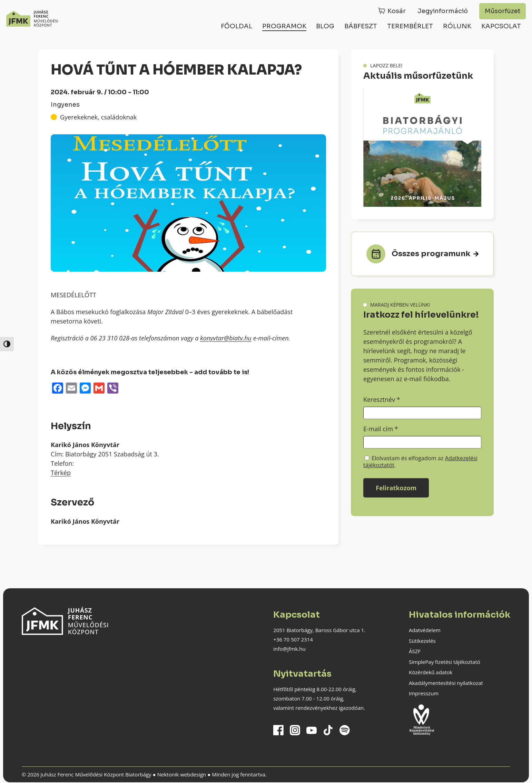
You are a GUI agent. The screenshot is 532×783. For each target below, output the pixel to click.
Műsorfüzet (503, 11)
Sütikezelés (422, 641)
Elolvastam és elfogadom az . (420, 462)
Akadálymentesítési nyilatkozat (446, 683)
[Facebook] (58, 389)
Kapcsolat (501, 26)
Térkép (61, 473)
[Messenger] (85, 389)
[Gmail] (99, 389)
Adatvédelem (425, 630)
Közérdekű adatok (431, 672)
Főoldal (237, 26)
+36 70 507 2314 (293, 639)
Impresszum (424, 693)
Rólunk (457, 26)
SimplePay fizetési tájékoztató (445, 662)
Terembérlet (410, 26)
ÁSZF (415, 651)
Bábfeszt (361, 26)
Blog (325, 26)
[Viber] (113, 389)
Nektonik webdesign (181, 774)
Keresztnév (382, 399)
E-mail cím (381, 429)
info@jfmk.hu (289, 649)
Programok (284, 26)
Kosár (397, 11)
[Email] (71, 389)
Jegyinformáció (443, 11)
